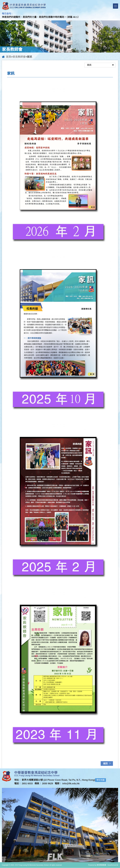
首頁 (9, 57)
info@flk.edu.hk (71, 784)
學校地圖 (101, 780)
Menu (116, 6)
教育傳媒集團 (101, 865)
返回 (107, 763)
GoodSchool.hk (113, 865)
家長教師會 (19, 57)
